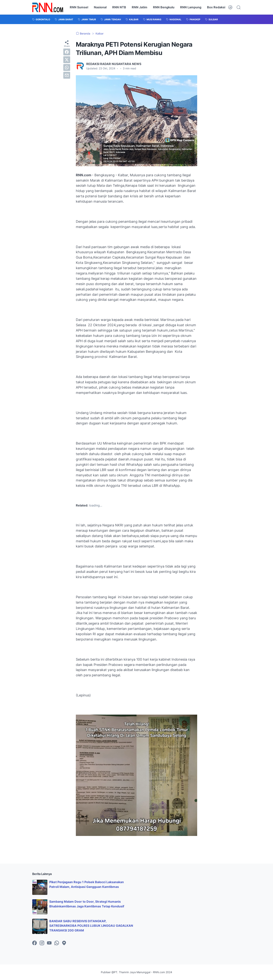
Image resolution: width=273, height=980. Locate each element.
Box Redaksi (216, 7)
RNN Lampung (191, 7)
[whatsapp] (67, 67)
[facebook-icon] (35, 943)
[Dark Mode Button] (230, 7)
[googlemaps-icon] (64, 943)
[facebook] (67, 52)
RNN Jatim (140, 7)
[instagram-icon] (42, 943)
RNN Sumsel (79, 7)
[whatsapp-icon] (57, 943)
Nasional (100, 7)
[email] (67, 75)
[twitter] (67, 60)
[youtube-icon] (49, 943)
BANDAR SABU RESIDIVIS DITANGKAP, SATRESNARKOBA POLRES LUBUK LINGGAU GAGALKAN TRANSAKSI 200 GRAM (91, 926)
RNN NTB (119, 7)
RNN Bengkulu (164, 7)
